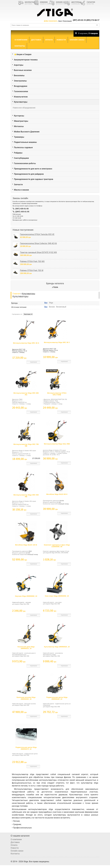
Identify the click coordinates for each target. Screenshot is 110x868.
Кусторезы (19, 116)
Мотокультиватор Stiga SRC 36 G (26, 343)
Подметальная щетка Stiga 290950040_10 (57, 698)
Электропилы (20, 81)
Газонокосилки (21, 91)
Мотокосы (19, 126)
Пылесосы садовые (23, 147)
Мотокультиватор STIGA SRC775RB (57, 394)
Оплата (49, 40)
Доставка (36, 40)
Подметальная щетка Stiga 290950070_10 (26, 748)
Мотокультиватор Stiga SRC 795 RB (26, 445)
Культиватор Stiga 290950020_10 (57, 647)
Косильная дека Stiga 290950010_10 (26, 648)
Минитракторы (21, 121)
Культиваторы (21, 102)
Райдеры (18, 153)
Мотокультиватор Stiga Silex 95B (57, 444)
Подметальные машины (25, 142)
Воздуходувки (21, 86)
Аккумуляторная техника (26, 60)
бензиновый (61, 307)
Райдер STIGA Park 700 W (32, 270)
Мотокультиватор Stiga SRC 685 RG (26, 394)
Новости (61, 40)
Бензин (52, 307)
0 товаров (93, 33)
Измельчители (21, 97)
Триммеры (19, 137)
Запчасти (18, 185)
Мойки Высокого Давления (27, 132)
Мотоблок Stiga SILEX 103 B (26, 545)
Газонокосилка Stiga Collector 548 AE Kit (38, 243)
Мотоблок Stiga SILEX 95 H (57, 494)
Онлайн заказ (77, 40)
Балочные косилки (23, 70)
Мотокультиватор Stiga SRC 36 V (57, 342)
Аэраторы (19, 65)
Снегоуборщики (21, 158)
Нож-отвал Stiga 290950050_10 (57, 596)
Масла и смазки (21, 190)
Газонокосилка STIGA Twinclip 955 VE (37, 234)
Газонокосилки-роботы (25, 163)
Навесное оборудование (24, 108)
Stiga (51, 303)
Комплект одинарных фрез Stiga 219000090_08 (57, 546)
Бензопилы (19, 75)
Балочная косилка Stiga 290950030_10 (26, 698)
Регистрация (67, 21)
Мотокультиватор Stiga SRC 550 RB (26, 496)
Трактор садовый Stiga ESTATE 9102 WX (38, 252)
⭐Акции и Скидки (23, 54)
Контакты (20, 46)
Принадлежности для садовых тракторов (34, 179)
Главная (16, 294)
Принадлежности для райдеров (29, 174)
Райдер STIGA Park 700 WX (32, 261)
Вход (60, 21)
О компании (21, 40)
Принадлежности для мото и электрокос (33, 169)
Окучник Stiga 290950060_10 (26, 596)
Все (46, 303)
